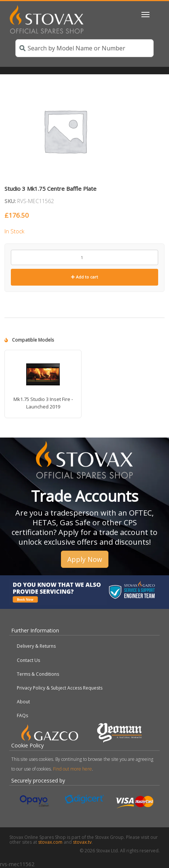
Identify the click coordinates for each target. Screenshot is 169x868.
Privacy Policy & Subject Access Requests (60, 688)
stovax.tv (82, 842)
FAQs (22, 715)
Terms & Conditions (38, 674)
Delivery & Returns (36, 646)
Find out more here (73, 769)
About (23, 702)
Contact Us (28, 660)
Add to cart (84, 277)
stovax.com (50, 842)
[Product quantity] (84, 258)
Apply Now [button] (85, 559)
